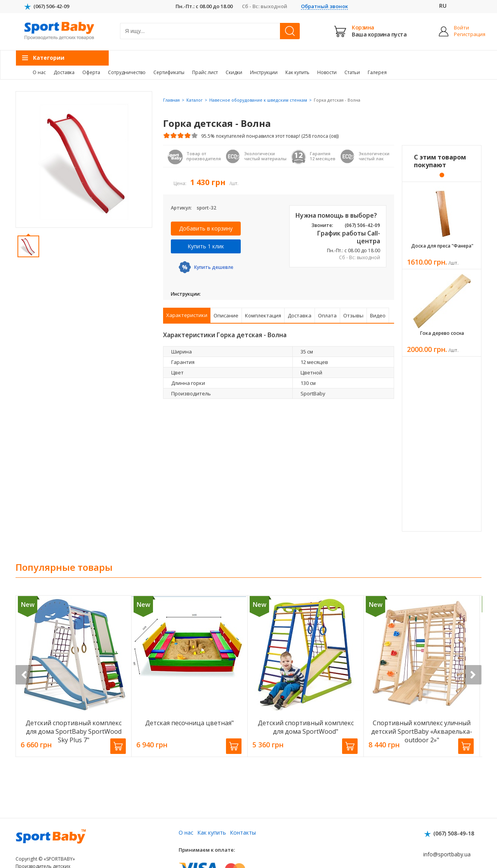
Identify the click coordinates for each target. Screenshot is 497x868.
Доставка (64, 72)
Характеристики (187, 315)
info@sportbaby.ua (447, 854)
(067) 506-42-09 (51, 6)
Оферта (91, 72)
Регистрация (464, 34)
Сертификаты (169, 72)
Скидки (234, 72)
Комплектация (263, 315)
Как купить (297, 72)
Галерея (377, 72)
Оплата (327, 315)
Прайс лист (205, 72)
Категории (49, 58)
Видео (378, 315)
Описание (226, 315)
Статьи (352, 72)
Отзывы (353, 315)
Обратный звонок (324, 6)
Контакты (243, 832)
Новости (327, 72)
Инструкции (264, 72)
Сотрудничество (127, 72)
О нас (39, 72)
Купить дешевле (214, 267)
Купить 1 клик (206, 246)
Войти (461, 28)
